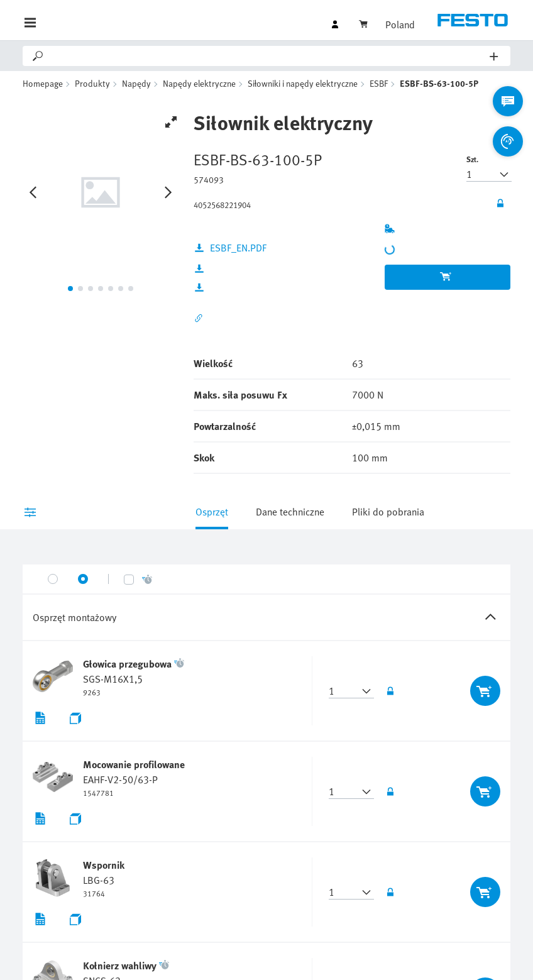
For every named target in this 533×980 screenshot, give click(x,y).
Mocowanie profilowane (134, 764)
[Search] (267, 56)
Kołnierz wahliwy (120, 966)
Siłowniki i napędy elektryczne (303, 83)
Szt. (472, 159)
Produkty (92, 83)
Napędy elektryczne (199, 83)
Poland (400, 25)
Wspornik (104, 865)
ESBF (379, 83)
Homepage (43, 83)
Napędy (136, 83)
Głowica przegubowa (127, 664)
